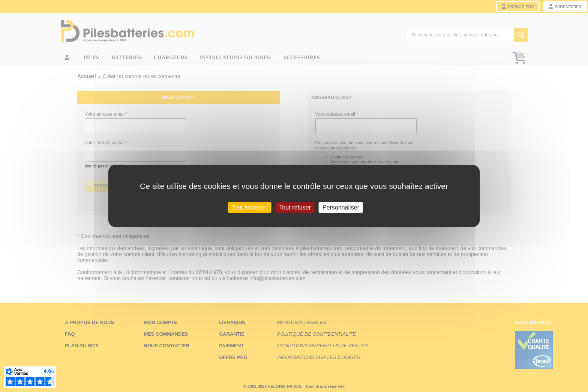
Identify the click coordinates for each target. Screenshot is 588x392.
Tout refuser (295, 207)
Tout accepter (249, 207)
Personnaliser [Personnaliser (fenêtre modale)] (341, 207)
